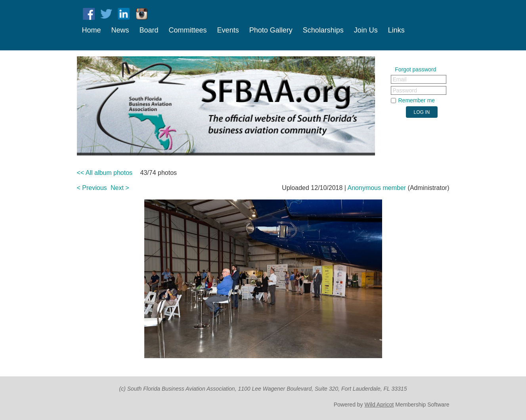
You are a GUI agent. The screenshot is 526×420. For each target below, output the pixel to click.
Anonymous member (377, 188)
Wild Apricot (379, 405)
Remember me (417, 100)
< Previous (92, 188)
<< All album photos (105, 173)
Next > (120, 188)
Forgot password (415, 69)
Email (400, 79)
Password (405, 90)
